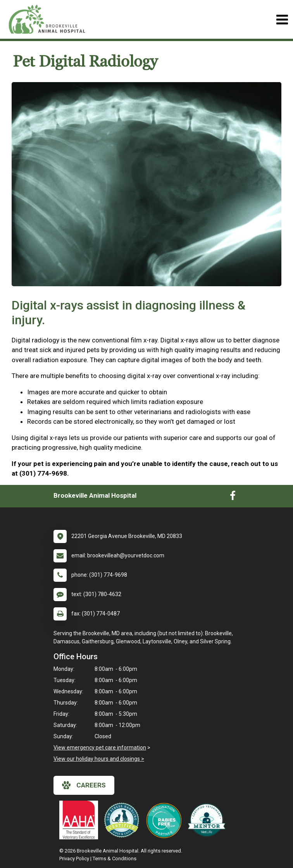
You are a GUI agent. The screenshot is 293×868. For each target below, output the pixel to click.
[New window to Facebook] (233, 497)
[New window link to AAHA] (81, 820)
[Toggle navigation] (282, 20)
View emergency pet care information (100, 748)
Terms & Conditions (115, 859)
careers (84, 785)
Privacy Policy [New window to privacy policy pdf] (74, 859)
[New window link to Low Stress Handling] (123, 820)
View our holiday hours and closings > (99, 759)
